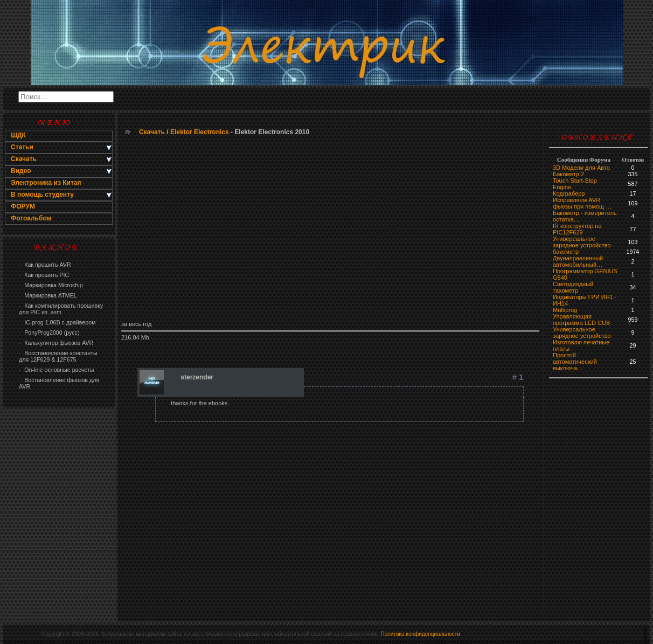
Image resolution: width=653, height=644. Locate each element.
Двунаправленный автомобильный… (578, 261)
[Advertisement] (330, 229)
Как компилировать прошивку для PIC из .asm (61, 309)
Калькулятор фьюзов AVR (56, 343)
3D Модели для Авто (581, 168)
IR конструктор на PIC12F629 (577, 229)
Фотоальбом (31, 218)
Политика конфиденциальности (420, 634)
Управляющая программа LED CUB (581, 320)
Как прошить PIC (44, 275)
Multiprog (565, 310)
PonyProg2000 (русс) (49, 333)
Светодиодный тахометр (573, 287)
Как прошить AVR (45, 265)
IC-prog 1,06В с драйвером (57, 322)
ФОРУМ (23, 206)
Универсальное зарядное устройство (582, 242)
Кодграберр (569, 193)
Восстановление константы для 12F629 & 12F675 (58, 356)
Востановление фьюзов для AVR (59, 383)
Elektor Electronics (200, 132)
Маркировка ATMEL (48, 295)
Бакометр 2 (568, 174)
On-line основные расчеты (56, 370)
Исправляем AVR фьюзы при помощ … (582, 203)
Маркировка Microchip (51, 285)
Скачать (152, 132)
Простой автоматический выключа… (575, 362)
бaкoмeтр (566, 252)
